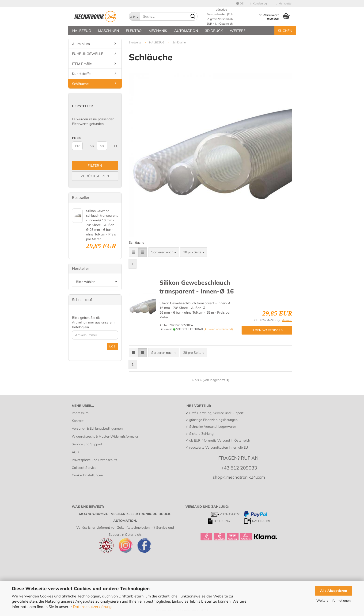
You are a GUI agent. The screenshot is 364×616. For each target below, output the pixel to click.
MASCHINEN (108, 31)
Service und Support (87, 444)
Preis (77, 138)
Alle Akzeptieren (334, 591)
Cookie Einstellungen (87, 475)
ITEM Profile (82, 64)
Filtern (95, 166)
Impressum (80, 413)
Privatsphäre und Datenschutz (95, 460)
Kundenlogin (260, 3)
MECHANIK (158, 31)
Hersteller (82, 106)
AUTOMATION (186, 31)
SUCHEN (285, 31)
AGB (75, 452)
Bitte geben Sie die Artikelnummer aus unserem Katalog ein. (93, 322)
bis (91, 146)
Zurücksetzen (95, 176)
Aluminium (81, 44)
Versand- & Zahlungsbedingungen (97, 428)
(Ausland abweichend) (218, 329)
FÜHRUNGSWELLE (88, 54)
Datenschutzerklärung (92, 607)
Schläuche (80, 84)
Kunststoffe (81, 74)
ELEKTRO (134, 31)
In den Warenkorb (267, 330)
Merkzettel (284, 3)
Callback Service (84, 468)
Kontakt (78, 421)
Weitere (238, 31)
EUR (116, 146)
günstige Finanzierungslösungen (213, 420)
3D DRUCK (214, 31)
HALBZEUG (82, 31)
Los (112, 346)
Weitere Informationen (334, 601)
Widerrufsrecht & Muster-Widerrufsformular (105, 436)
